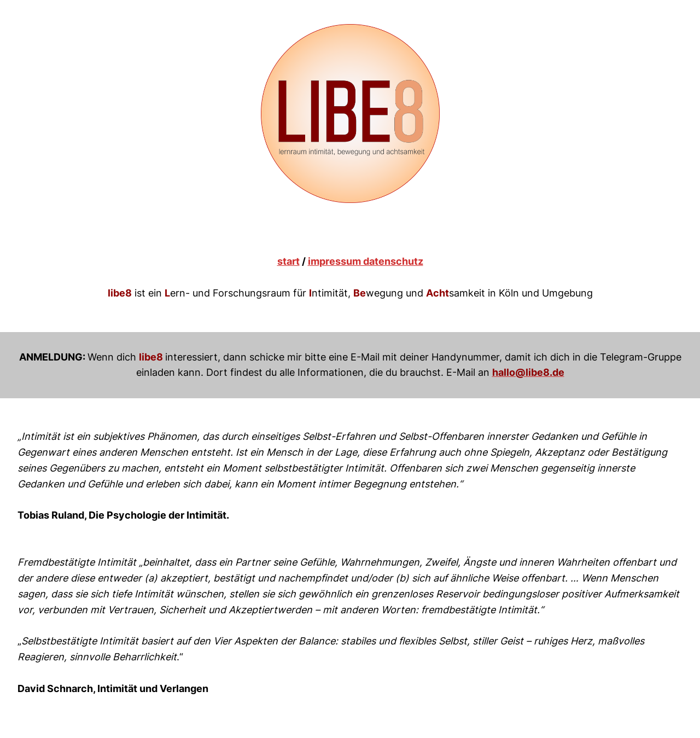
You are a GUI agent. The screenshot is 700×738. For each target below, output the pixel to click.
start (288, 261)
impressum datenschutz (366, 261)
